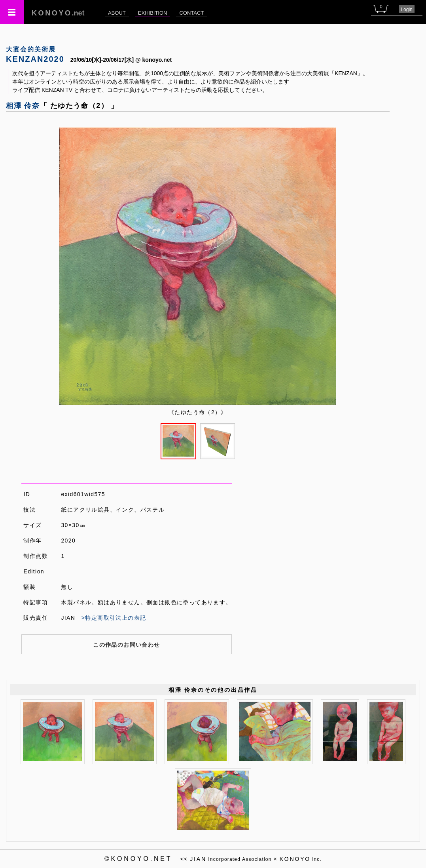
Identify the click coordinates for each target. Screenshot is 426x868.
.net (58, 13)
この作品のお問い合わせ (126, 645)
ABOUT (117, 13)
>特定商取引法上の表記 (114, 618)
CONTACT (191, 13)
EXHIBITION (153, 13)
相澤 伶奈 (23, 106)
